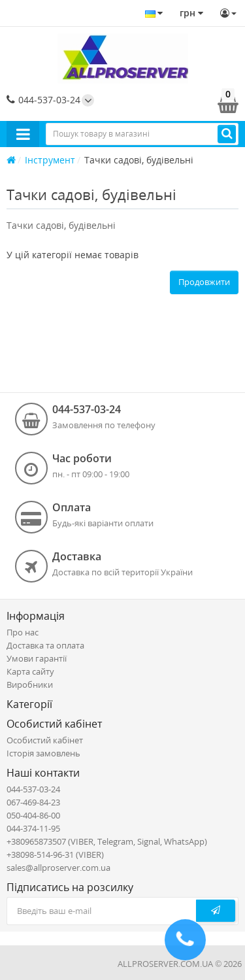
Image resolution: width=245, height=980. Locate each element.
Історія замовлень (43, 753)
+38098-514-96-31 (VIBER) (55, 854)
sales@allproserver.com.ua (58, 868)
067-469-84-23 (33, 802)
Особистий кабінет (45, 740)
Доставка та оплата (45, 645)
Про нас (23, 632)
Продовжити (204, 282)
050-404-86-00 (33, 815)
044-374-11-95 (33, 828)
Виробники (30, 684)
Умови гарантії (37, 658)
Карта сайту (30, 671)
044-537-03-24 (43, 100)
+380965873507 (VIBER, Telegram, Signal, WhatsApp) (107, 841)
